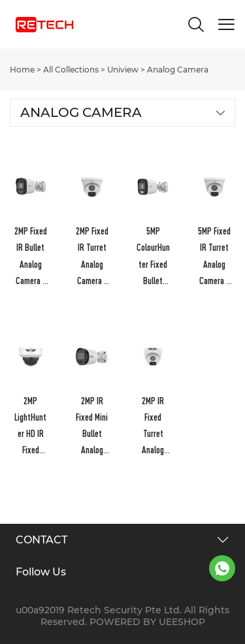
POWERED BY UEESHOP (147, 622)
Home (22, 70)
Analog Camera (178, 70)
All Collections (71, 70)
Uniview (123, 70)
